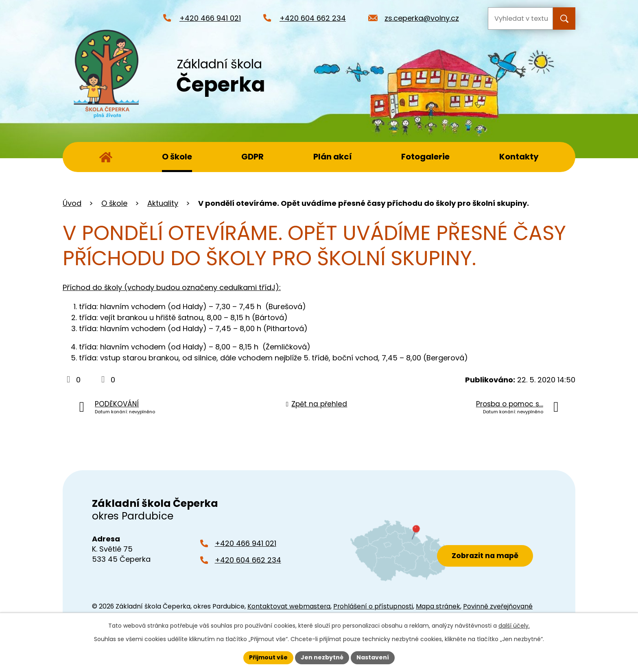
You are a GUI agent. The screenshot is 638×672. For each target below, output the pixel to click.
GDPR (252, 157)
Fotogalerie (425, 157)
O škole (177, 157)
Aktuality (163, 203)
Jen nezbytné (322, 657)
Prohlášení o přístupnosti (373, 606)
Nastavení (373, 657)
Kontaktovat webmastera (289, 606)
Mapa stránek (438, 606)
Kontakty (519, 157)
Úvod (106, 157)
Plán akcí (333, 157)
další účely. (514, 626)
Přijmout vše (268, 657)
